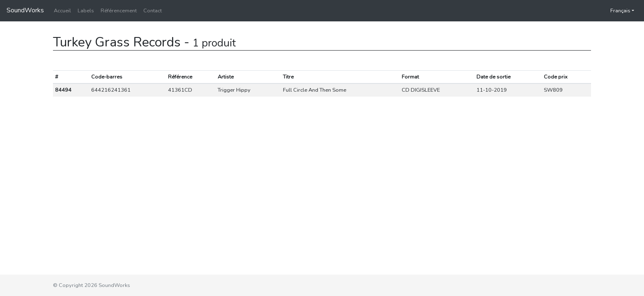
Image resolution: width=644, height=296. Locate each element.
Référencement (119, 11)
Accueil (62, 11)
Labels (86, 11)
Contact (153, 11)
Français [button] (616, 11)
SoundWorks (25, 10)
